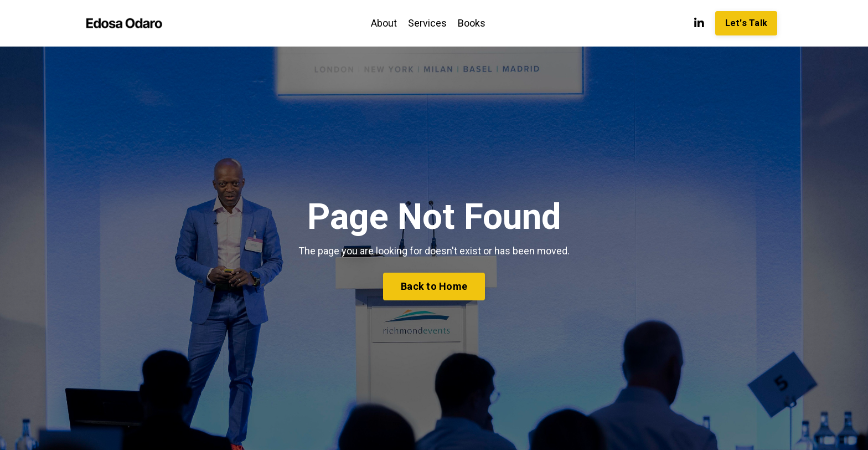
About (384, 23)
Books (472, 23)
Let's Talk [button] (746, 23)
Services (427, 23)
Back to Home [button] (434, 286)
